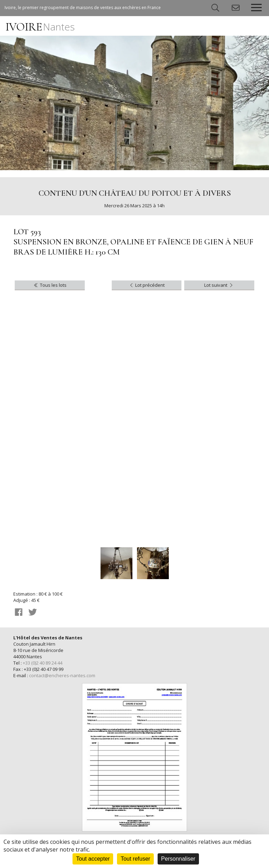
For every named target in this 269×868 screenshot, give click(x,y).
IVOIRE (40, 27)
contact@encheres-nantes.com (62, 675)
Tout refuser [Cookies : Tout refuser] (135, 859)
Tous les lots (50, 285)
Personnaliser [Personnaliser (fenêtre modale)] (178, 859)
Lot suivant (219, 285)
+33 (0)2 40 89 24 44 (43, 663)
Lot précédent (147, 285)
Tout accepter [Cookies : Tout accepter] (93, 859)
